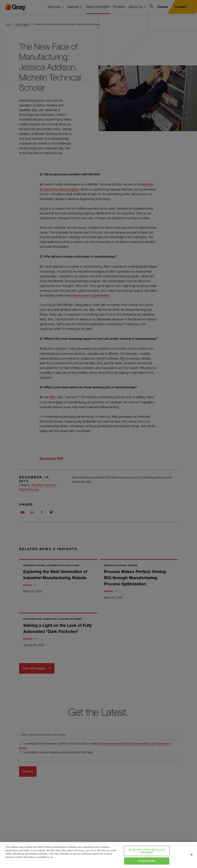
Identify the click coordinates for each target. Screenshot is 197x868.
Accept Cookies (147, 861)
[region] (98, 855)
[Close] (192, 855)
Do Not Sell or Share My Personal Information (147, 851)
